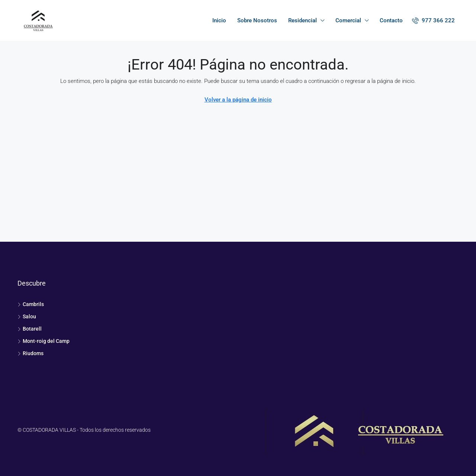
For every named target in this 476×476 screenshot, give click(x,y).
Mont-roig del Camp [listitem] (44, 341)
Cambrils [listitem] (31, 304)
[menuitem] (433, 20)
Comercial (348, 20)
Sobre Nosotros (257, 20)
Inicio (219, 20)
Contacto (391, 20)
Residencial (303, 20)
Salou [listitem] (27, 316)
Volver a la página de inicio (238, 100)
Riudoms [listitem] (30, 353)
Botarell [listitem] (30, 329)
